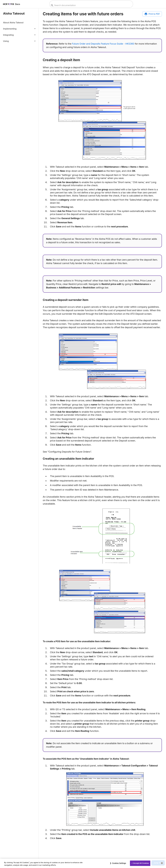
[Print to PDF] (152, 14)
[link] (19, 23)
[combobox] (91, 5)
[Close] (162, 863)
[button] (19, 29)
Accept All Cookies (141, 863)
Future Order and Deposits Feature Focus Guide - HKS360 (103, 44)
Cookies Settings (119, 863)
